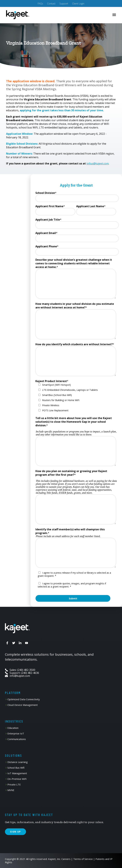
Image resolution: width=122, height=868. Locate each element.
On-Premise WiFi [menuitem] (17, 779)
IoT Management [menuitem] (17, 773)
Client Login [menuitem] (78, 4)
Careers (66, 859)
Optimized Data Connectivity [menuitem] (24, 699)
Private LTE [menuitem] (14, 785)
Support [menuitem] (64, 4)
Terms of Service (83, 859)
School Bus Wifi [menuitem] (16, 768)
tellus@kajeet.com (98, 163)
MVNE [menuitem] (11, 790)
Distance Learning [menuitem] (18, 762)
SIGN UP (15, 832)
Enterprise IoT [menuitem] (16, 734)
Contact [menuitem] (51, 4)
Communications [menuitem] (17, 739)
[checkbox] (76, 398)
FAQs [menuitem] (40, 4)
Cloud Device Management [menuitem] (23, 705)
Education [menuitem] (13, 728)
